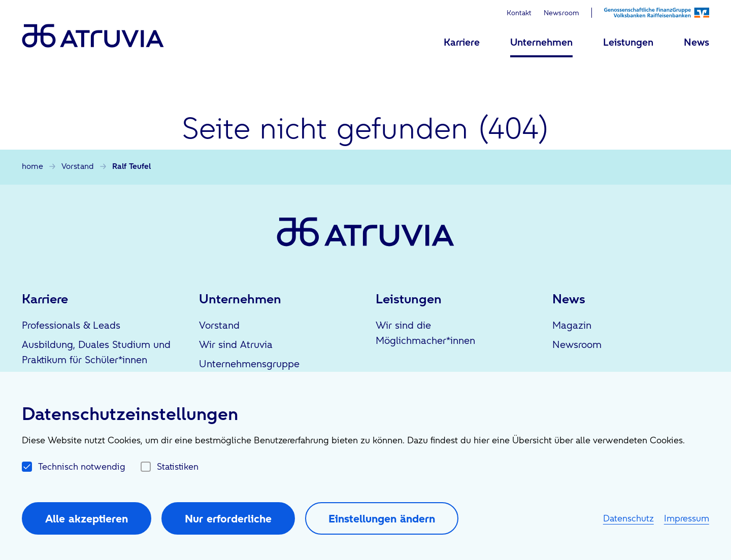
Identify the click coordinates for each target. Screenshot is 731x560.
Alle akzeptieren (87, 518)
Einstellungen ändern (382, 518)
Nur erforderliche (228, 518)
